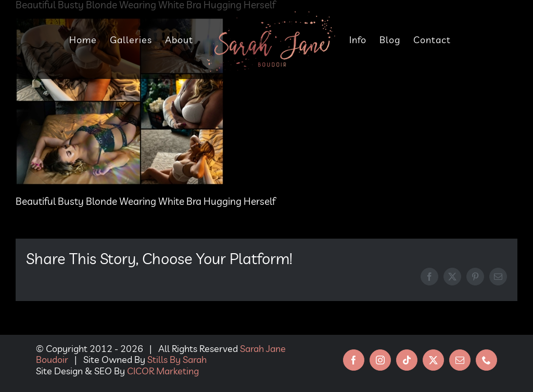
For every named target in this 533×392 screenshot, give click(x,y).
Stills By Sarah (177, 360)
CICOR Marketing (163, 371)
